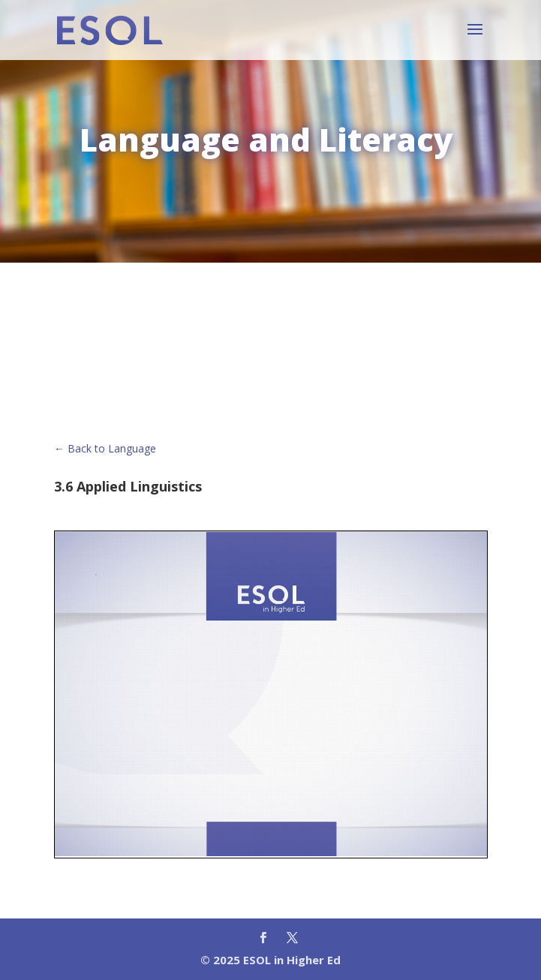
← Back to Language (105, 448)
